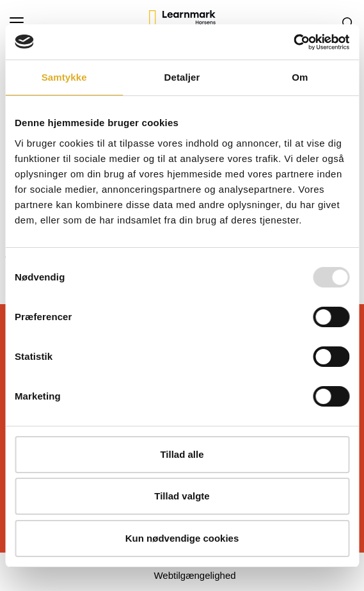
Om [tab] (300, 77)
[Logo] (182, 22)
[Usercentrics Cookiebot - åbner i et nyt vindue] (293, 42)
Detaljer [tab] (182, 77)
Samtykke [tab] (64, 77)
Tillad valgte (182, 496)
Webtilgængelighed (194, 575)
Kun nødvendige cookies (182, 538)
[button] (79, 22)
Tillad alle (182, 454)
